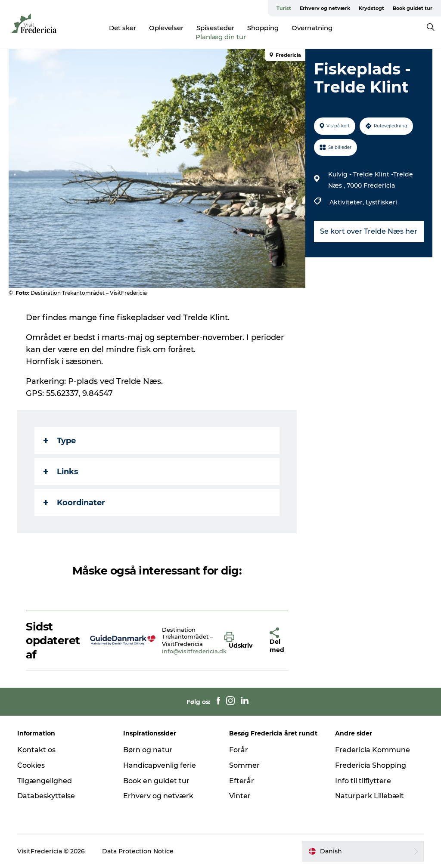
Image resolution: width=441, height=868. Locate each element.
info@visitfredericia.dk (194, 651)
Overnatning (312, 28)
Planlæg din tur (221, 37)
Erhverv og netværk (325, 8)
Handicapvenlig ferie (160, 765)
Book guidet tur (413, 8)
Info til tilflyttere (363, 781)
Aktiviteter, (348, 202)
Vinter (240, 796)
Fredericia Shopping (371, 765)
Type (60, 441)
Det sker (123, 28)
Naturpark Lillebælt (370, 796)
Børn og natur (148, 750)
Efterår (242, 781)
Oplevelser (166, 28)
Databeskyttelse (46, 796)
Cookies (31, 765)
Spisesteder (215, 28)
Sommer (244, 765)
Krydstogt (371, 8)
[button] (241, 641)
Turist (284, 8)
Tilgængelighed (45, 781)
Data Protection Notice (138, 851)
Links (61, 472)
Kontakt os (36, 750)
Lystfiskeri (381, 202)
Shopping (263, 28)
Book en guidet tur (156, 781)
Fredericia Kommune (373, 750)
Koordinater (74, 503)
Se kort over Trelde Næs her (369, 231)
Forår (239, 750)
